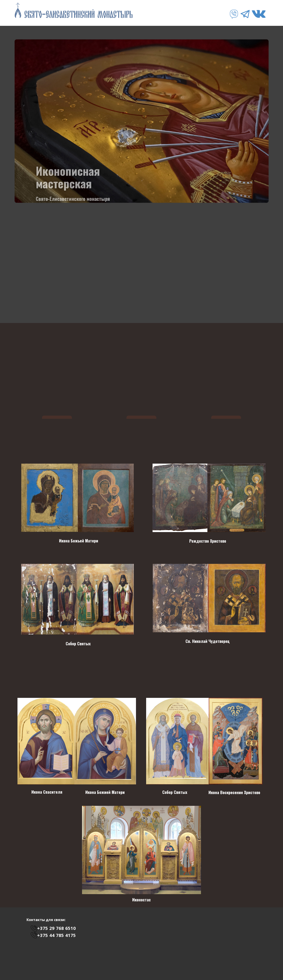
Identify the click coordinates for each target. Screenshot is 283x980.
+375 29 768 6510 (56, 928)
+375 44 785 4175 (56, 935)
